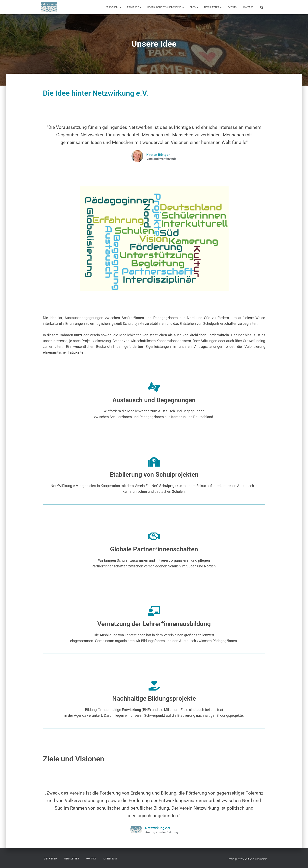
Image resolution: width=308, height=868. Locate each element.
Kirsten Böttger (158, 155)
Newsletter (213, 7)
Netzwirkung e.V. (158, 828)
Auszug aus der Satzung (162, 832)
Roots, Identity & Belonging (166, 7)
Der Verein (113, 7)
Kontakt (248, 7)
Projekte (134, 7)
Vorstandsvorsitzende (161, 159)
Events (232, 7)
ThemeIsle (261, 859)
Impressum (110, 859)
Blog (194, 7)
